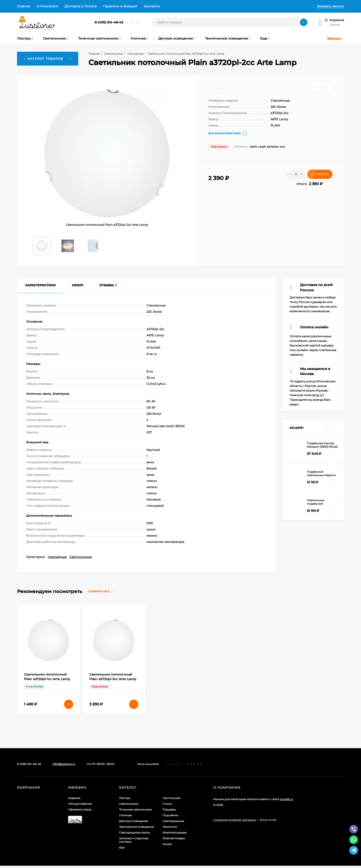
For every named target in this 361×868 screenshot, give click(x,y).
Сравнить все (103, 592)
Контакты (152, 6)
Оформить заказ (80, 809)
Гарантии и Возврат (120, 6)
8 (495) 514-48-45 (109, 22)
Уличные (125, 815)
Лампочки (170, 827)
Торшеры (169, 809)
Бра (122, 847)
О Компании (47, 6)
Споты (167, 804)
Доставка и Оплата (80, 6)
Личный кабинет (80, 804)
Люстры (125, 798)
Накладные (135, 54)
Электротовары (174, 838)
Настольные (171, 798)
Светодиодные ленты (134, 832)
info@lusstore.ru (64, 764)
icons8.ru (286, 799)
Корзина (74, 798)
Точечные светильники (135, 809)
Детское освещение (133, 821)
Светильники (113, 54)
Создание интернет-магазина (234, 820)
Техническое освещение (136, 827)
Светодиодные (173, 821)
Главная (23, 6)
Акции (167, 844)
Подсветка (170, 815)
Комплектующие (175, 832)
